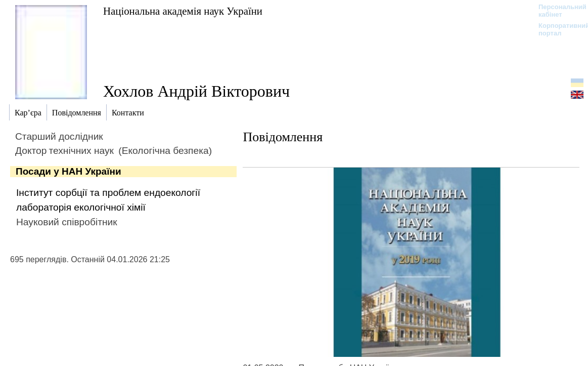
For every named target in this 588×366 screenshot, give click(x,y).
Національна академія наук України (183, 11)
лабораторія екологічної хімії (81, 207)
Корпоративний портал (557, 29)
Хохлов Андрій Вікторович (196, 91)
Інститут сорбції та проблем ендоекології (108, 193)
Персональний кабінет (557, 11)
